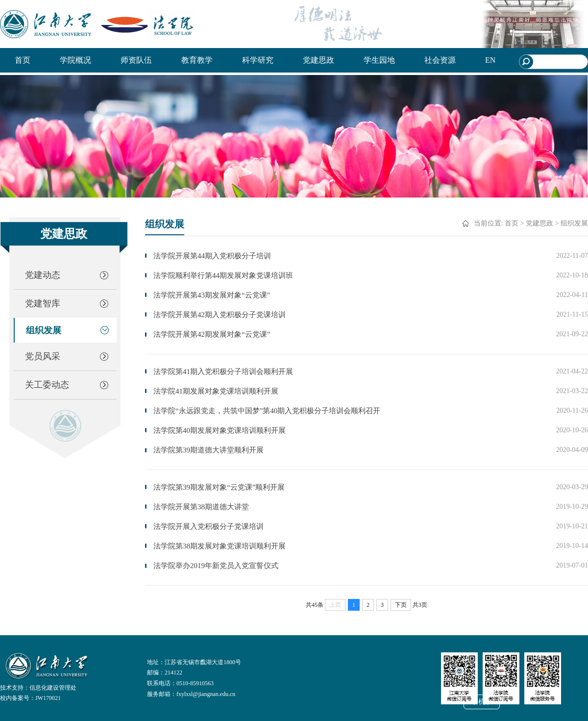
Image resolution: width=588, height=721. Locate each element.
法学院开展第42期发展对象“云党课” (212, 334)
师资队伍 (136, 60)
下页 (401, 605)
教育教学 (197, 60)
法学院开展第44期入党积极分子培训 (212, 256)
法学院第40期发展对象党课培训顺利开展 (220, 430)
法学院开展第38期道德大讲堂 (201, 507)
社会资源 (440, 60)
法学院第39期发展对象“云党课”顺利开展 (219, 487)
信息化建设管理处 (53, 688)
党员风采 (43, 356)
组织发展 (44, 330)
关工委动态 (47, 385)
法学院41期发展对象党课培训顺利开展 (216, 391)
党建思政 (318, 60)
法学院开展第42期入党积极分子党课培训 (220, 315)
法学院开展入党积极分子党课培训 (208, 526)
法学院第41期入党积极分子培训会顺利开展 (223, 372)
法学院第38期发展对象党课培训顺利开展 (220, 546)
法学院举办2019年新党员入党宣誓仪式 (216, 566)
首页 (23, 60)
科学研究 (258, 60)
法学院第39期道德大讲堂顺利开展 (208, 450)
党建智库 (43, 303)
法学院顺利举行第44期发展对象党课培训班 (223, 275)
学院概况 (75, 60)
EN (490, 60)
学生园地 (379, 60)
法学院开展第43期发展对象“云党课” (212, 295)
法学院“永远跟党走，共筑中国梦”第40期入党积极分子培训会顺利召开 (267, 411)
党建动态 (43, 275)
